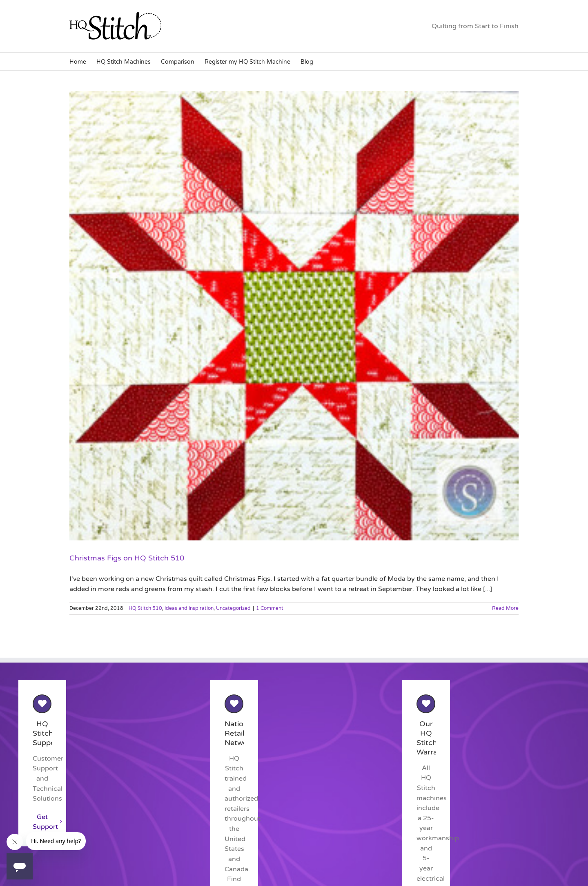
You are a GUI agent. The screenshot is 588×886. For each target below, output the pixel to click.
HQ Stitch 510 (145, 608)
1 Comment (270, 608)
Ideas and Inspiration (189, 608)
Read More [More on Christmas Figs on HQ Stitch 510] (505, 608)
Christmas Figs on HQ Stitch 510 (127, 558)
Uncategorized (233, 608)
